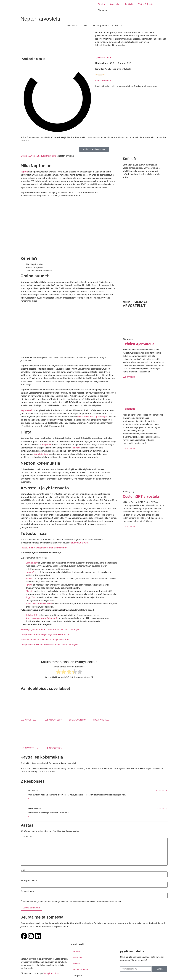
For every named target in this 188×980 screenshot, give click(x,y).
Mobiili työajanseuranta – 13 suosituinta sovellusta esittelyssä (51, 630)
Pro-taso (76, 448)
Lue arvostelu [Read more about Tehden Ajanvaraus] (129, 377)
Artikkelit (129, 4)
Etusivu (101, 4)
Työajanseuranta (103, 57)
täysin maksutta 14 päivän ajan (92, 417)
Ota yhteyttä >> (52, 973)
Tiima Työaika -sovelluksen (39, 604)
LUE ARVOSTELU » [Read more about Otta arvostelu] (29, 720)
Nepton (24, 172)
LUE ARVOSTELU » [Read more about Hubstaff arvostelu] (78, 720)
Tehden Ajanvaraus (138, 344)
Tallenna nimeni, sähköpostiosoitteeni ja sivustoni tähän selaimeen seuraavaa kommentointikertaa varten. (72, 902)
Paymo (29, 585)
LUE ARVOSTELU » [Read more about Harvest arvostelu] (102, 720)
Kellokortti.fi (32, 615)
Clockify (30, 591)
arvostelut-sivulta (80, 543)
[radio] (58, 672)
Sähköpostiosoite (29, 881)
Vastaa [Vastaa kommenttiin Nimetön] (31, 817)
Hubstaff (30, 572)
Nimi (23, 870)
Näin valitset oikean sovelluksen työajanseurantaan (45, 640)
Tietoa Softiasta (146, 4)
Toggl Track (31, 597)
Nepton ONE (27, 410)
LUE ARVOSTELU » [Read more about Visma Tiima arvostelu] (53, 720)
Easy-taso (47, 445)
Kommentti (27, 837)
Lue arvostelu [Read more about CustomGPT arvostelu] (129, 526)
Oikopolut (102, 10)
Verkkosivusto (27, 891)
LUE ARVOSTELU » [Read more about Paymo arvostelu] (29, 748)
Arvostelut (115, 4)
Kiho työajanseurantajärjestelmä (42, 618)
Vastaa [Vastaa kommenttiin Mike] (31, 799)
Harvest (30, 579)
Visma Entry (32, 563)
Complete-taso (41, 454)
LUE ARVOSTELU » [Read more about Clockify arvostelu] (53, 748)
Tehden (129, 409)
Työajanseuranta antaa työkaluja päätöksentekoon (45, 634)
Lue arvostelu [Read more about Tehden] (129, 448)
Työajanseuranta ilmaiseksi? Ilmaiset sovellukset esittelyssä (50, 645)
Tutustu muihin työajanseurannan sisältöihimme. (44, 548)
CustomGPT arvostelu (141, 496)
